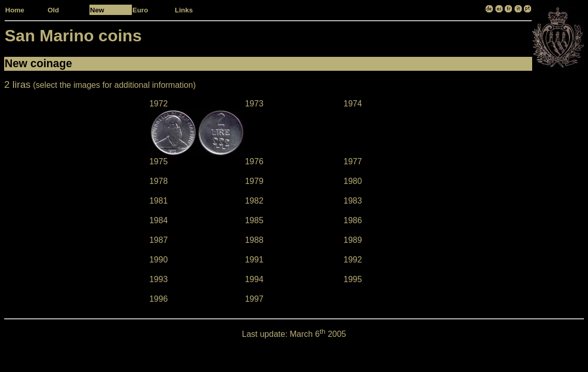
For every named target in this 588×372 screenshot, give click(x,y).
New (97, 10)
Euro (140, 10)
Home (15, 10)
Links (184, 10)
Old (53, 10)
